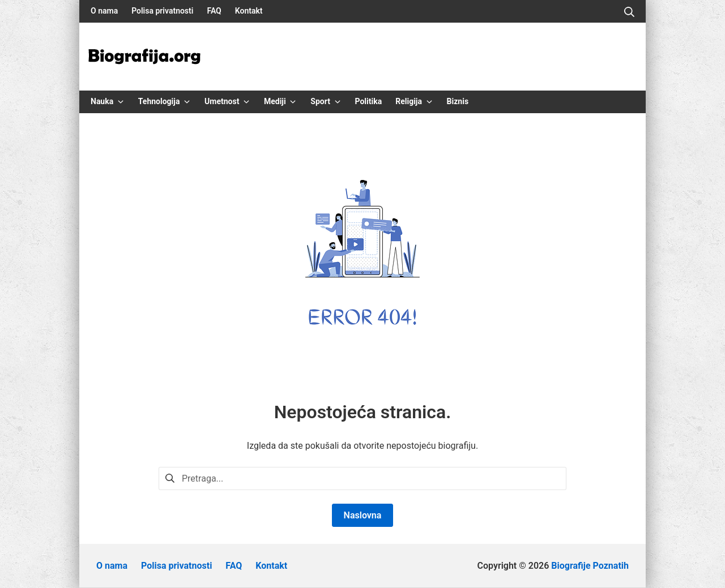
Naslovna (363, 515)
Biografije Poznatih (590, 566)
